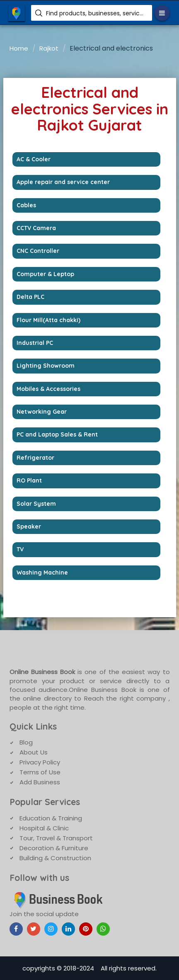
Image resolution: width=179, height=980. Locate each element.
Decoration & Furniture (54, 848)
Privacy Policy (40, 762)
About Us (34, 752)
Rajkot (49, 48)
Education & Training (51, 818)
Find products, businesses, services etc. (96, 13)
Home (19, 48)
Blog (26, 742)
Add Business (40, 782)
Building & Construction (55, 858)
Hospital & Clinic (44, 828)
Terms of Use (40, 772)
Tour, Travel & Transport (56, 838)
